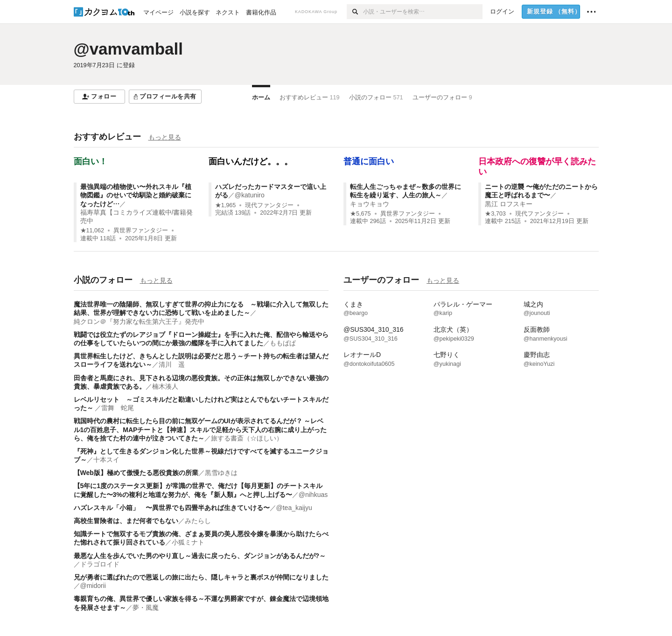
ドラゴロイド (100, 564)
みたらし (198, 521)
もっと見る (165, 137)
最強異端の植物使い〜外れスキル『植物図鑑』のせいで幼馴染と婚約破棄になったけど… (136, 195)
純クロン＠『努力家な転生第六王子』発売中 (139, 321)
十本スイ (106, 460)
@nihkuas (313, 495)
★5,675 (360, 214)
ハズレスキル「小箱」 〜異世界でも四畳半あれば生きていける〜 (172, 508)
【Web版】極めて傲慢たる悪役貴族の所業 (136, 473)
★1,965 (226, 205)
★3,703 (495, 214)
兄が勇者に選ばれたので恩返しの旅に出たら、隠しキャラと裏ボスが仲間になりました (201, 577)
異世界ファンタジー (141, 231)
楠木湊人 (165, 386)
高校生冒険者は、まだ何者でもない (126, 521)
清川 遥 (172, 364)
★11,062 (92, 231)
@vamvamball (129, 49)
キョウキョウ (370, 204)
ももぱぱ (283, 343)
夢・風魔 (146, 608)
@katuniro (250, 195)
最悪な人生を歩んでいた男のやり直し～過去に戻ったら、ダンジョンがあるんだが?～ (200, 556)
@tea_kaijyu (294, 508)
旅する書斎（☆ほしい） (247, 438)
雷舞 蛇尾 (118, 408)
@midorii (93, 586)
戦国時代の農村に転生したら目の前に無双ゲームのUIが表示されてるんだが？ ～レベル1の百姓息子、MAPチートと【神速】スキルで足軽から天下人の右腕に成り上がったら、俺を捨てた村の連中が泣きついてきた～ (200, 429)
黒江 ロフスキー (509, 204)
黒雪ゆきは (221, 473)
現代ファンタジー (269, 205)
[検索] (355, 12)
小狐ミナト (188, 542)
